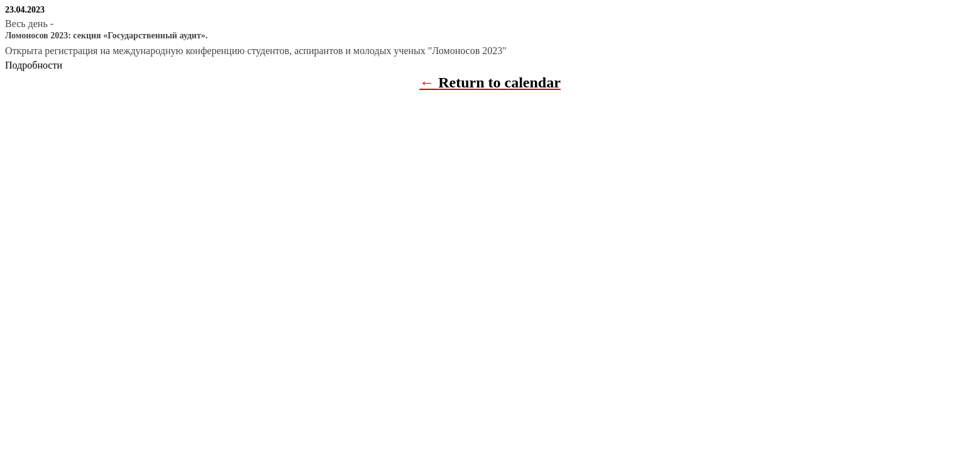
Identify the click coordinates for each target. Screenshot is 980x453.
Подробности (34, 65)
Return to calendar (499, 82)
